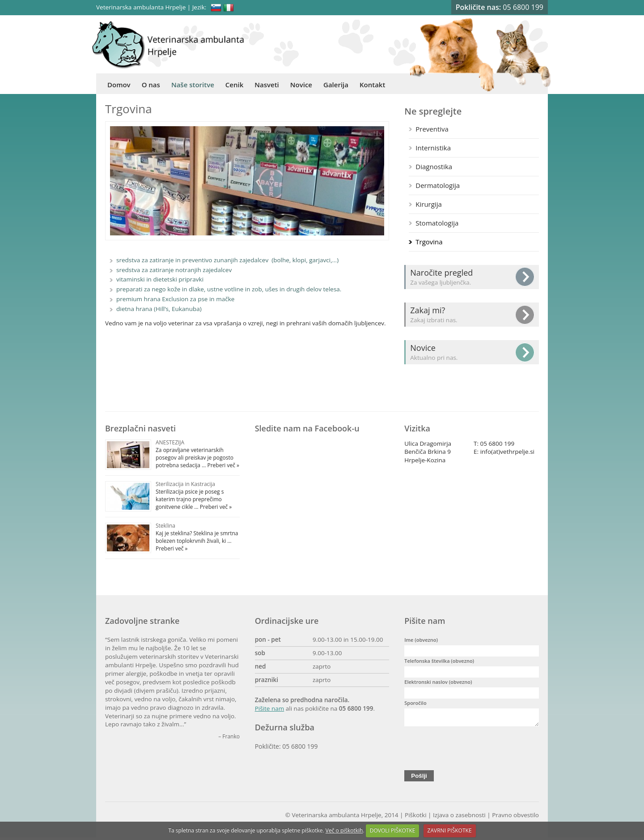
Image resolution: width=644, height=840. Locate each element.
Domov (119, 85)
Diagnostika (434, 166)
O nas (151, 85)
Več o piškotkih (344, 830)
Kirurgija (428, 204)
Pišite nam (270, 708)
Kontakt (372, 85)
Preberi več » (222, 465)
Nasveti (267, 85)
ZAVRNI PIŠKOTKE (450, 830)
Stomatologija (437, 223)
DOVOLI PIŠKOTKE (393, 830)
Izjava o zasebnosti (459, 818)
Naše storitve (193, 85)
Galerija (336, 85)
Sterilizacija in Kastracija (185, 484)
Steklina (165, 526)
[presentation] (472, 749)
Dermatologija (438, 185)
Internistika (433, 148)
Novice (301, 85)
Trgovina (429, 242)
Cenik (234, 85)
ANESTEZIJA (170, 442)
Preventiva (432, 129)
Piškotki (416, 818)
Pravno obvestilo (515, 818)
